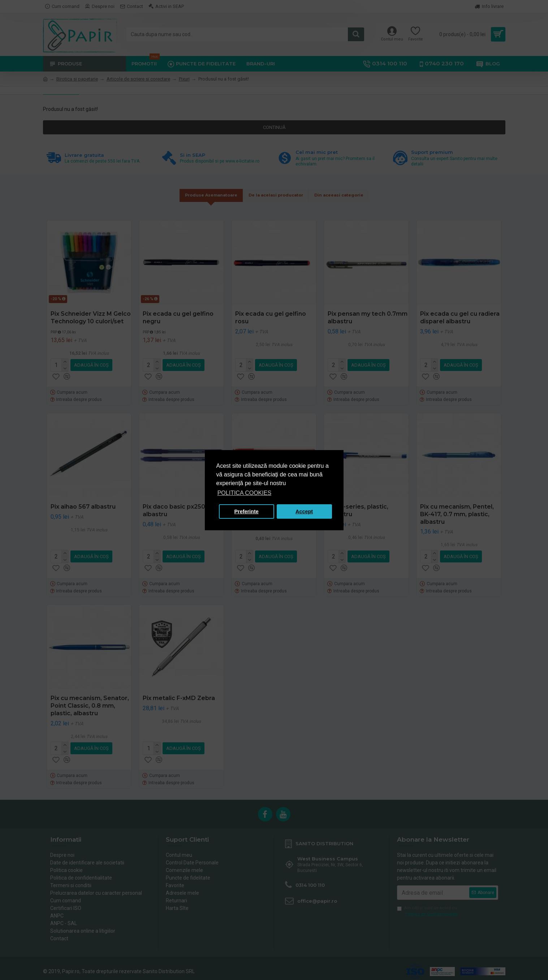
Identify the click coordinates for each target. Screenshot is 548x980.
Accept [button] (304, 511)
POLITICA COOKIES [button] (244, 493)
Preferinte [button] (247, 511)
